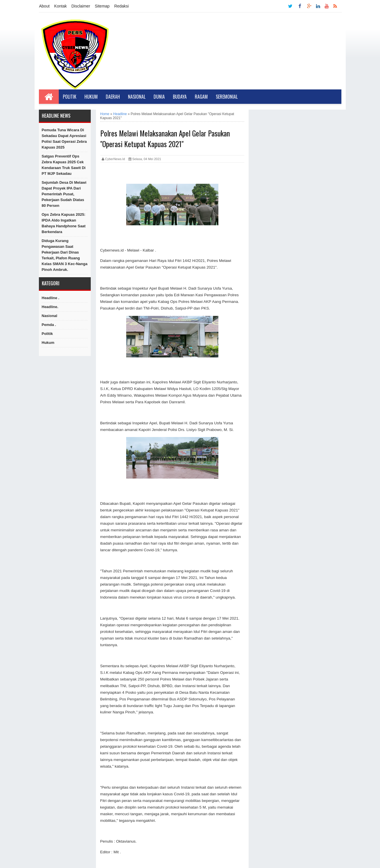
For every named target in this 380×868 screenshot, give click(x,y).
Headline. (50, 307)
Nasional (137, 97)
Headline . (51, 298)
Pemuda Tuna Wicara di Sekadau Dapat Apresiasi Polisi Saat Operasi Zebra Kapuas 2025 (64, 139)
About (45, 6)
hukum (48, 343)
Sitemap (102, 6)
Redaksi (121, 6)
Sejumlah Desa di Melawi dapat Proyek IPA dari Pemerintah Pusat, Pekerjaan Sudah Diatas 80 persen (64, 194)
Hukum (91, 97)
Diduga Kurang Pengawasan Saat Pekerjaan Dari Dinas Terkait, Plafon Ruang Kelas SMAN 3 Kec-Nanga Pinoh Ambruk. (65, 255)
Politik (70, 97)
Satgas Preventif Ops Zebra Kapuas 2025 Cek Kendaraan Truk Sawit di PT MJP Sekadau (64, 165)
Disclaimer (81, 6)
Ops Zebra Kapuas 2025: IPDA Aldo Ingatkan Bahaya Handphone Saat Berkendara (64, 223)
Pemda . (49, 325)
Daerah (113, 97)
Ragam (201, 97)
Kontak (61, 6)
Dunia (159, 97)
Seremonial (227, 97)
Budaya (180, 97)
